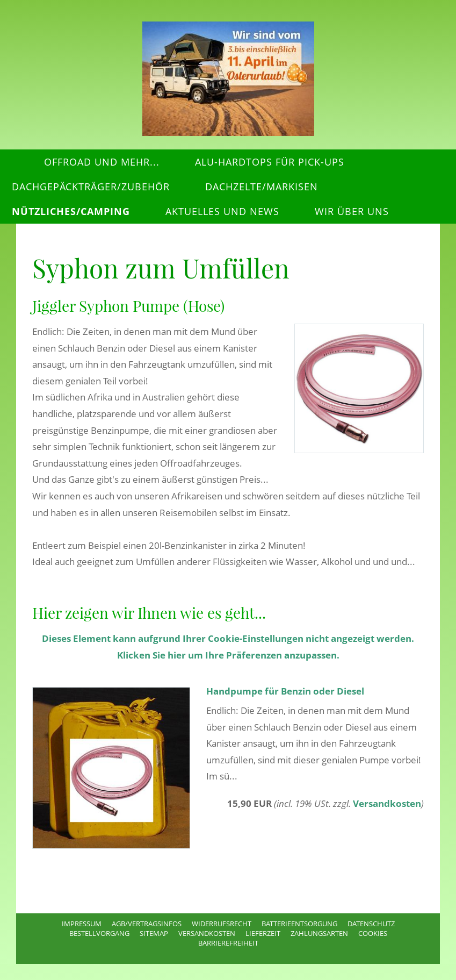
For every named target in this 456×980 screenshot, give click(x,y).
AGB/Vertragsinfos (147, 924)
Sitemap (154, 933)
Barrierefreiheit (228, 943)
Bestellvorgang (99, 933)
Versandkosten (387, 803)
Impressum (82, 924)
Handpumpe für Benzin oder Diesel (285, 691)
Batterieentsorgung (299, 924)
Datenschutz (371, 924)
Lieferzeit (263, 933)
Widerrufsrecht (222, 924)
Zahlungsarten (319, 933)
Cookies (373, 933)
